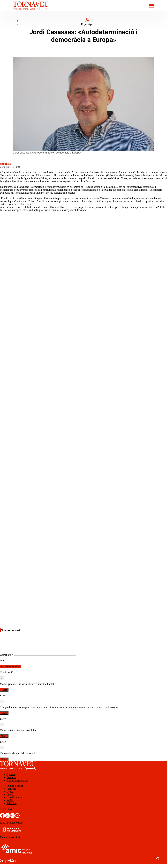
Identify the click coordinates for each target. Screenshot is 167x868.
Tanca (4, 694)
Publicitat (11, 807)
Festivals (11, 793)
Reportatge (87, 24)
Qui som (11, 778)
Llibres (10, 799)
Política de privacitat (17, 784)
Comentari (7, 659)
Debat (10, 796)
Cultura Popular (15, 790)
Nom (3, 664)
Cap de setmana (15, 801)
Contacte (11, 781)
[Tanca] (2, 682)
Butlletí (10, 804)
